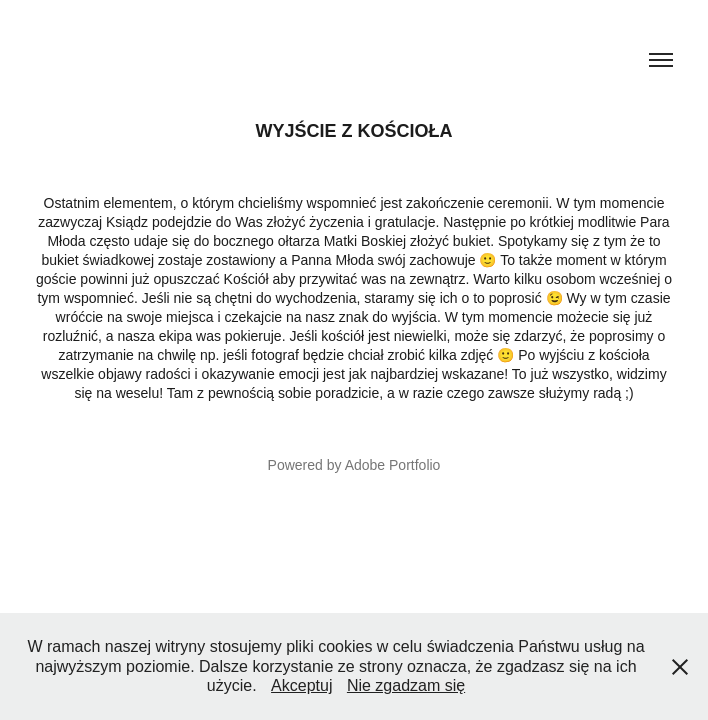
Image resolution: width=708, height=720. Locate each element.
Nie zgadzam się (406, 685)
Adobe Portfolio (393, 465)
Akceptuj (301, 685)
